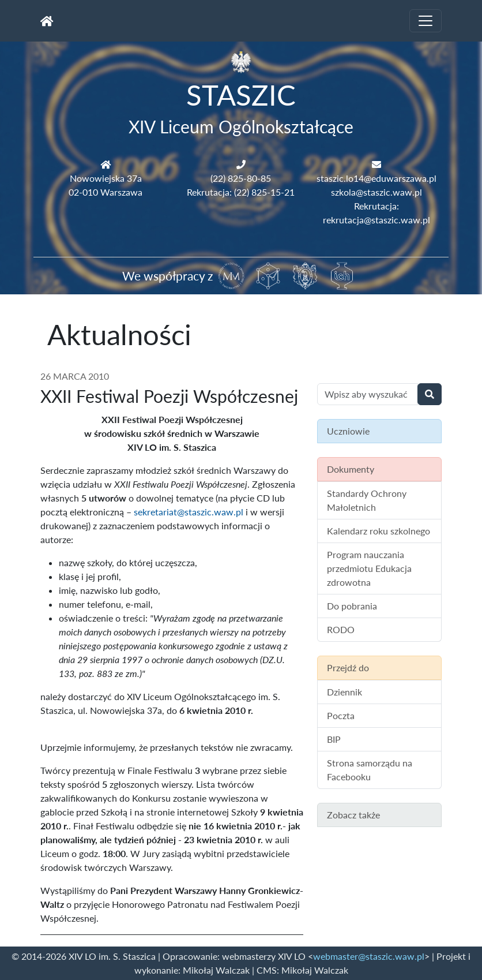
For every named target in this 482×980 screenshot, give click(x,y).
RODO (341, 629)
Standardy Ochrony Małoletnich (367, 500)
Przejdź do (348, 667)
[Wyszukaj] (430, 394)
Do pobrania (352, 606)
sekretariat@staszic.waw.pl (189, 512)
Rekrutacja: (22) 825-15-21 (241, 192)
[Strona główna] (47, 21)
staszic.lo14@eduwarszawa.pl (376, 178)
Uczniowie (348, 431)
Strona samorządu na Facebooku (370, 770)
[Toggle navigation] (425, 21)
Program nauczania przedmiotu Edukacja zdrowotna (369, 568)
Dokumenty (351, 469)
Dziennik (344, 692)
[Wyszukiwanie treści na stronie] (368, 394)
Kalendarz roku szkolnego (379, 531)
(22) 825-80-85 (241, 178)
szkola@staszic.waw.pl (376, 192)
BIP (334, 739)
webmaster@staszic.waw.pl (369, 956)
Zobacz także (353, 815)
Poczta (341, 715)
